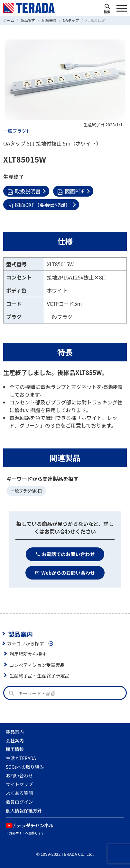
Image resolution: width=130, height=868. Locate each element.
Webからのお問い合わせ (65, 573)
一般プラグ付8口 (26, 491)
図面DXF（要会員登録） (39, 205)
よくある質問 (19, 793)
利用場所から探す (28, 654)
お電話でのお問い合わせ (65, 554)
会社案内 (15, 740)
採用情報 (15, 749)
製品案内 (20, 634)
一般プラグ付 (17, 131)
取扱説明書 (24, 191)
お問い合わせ (19, 775)
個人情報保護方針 (24, 810)
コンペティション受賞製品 (37, 665)
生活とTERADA (21, 758)
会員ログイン (19, 802)
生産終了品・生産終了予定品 (39, 675)
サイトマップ (19, 784)
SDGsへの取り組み (25, 767)
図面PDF (71, 191)
